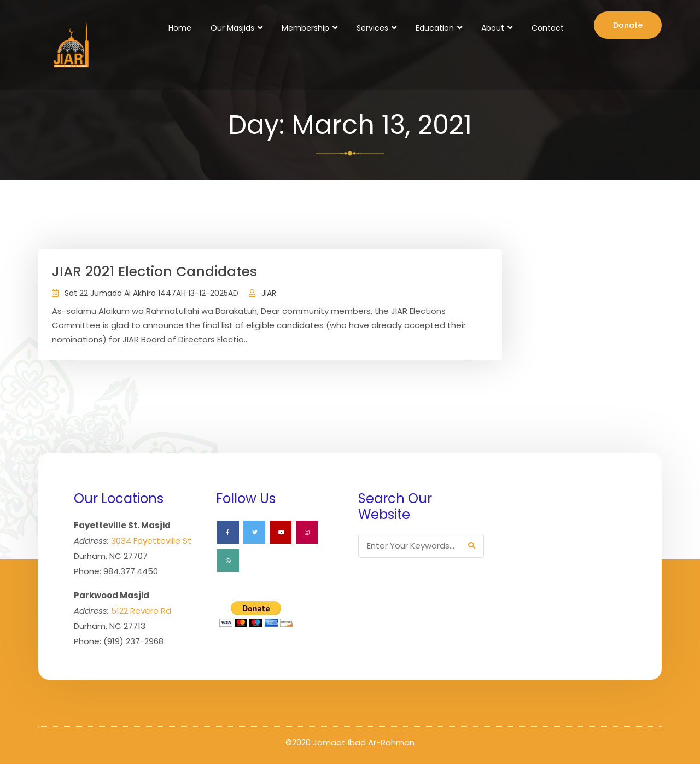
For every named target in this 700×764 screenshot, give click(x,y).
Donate (628, 25)
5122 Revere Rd (141, 611)
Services (372, 28)
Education (435, 28)
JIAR (269, 293)
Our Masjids (232, 28)
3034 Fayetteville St (151, 541)
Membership (305, 28)
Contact (548, 28)
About (493, 28)
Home (180, 28)
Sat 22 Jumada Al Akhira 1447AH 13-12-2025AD (151, 293)
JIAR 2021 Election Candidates (154, 272)
